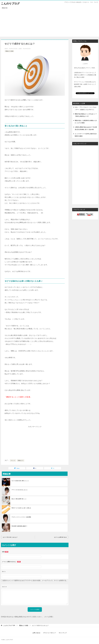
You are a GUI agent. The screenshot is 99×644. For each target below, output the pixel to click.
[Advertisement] (49, 24)
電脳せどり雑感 (9, 51)
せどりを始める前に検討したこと (20, 481)
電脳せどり (21, 461)
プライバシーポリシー (50, 633)
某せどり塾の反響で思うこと (19, 499)
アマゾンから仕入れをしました (20, 490)
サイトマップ (63, 633)
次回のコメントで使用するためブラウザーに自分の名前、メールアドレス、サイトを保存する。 (35, 580)
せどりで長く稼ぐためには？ (10, 537)
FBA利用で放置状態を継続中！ (20, 526)
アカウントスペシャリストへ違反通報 (21, 517)
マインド (13, 461)
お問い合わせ (36, 633)
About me (5, 8)
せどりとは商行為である (60, 537)
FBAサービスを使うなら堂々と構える (21, 508)
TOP (9, 625)
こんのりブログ (11, 3)
